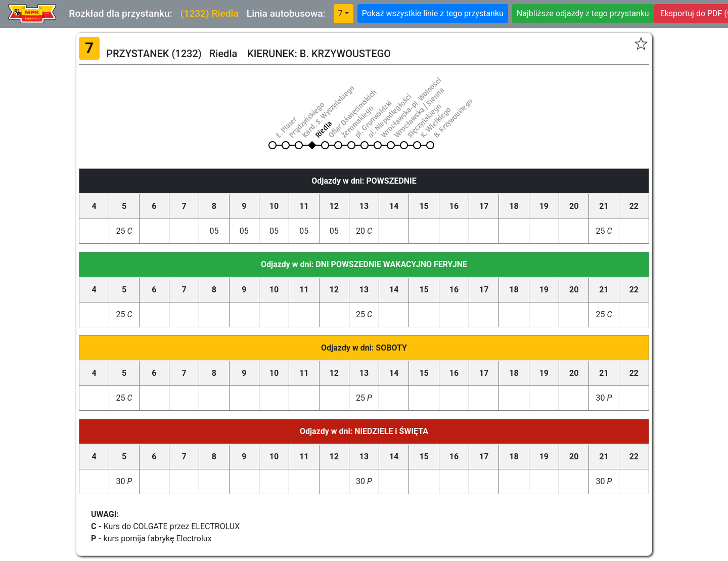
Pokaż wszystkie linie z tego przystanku (433, 13)
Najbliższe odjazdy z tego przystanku (583, 13)
